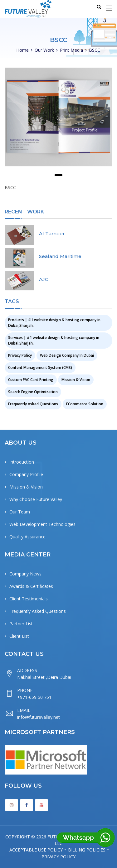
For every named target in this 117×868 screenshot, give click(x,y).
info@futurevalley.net (39, 717)
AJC (44, 279)
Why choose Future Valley (36, 499)
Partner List (21, 624)
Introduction (22, 462)
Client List (19, 636)
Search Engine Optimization (33, 392)
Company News (25, 574)
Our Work (44, 50)
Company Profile (26, 474)
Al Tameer (52, 234)
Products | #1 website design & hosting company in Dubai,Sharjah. (54, 323)
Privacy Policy (20, 355)
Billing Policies (87, 850)
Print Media (71, 50)
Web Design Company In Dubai (67, 355)
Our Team (20, 512)
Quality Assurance (27, 537)
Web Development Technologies (42, 524)
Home (22, 50)
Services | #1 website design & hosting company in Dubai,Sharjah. (54, 340)
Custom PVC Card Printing (31, 380)
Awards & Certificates (31, 586)
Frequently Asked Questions (33, 404)
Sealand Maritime (60, 256)
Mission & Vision (76, 380)
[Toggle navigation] (109, 8)
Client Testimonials (29, 599)
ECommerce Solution (85, 404)
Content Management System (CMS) (40, 367)
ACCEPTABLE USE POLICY (36, 850)
